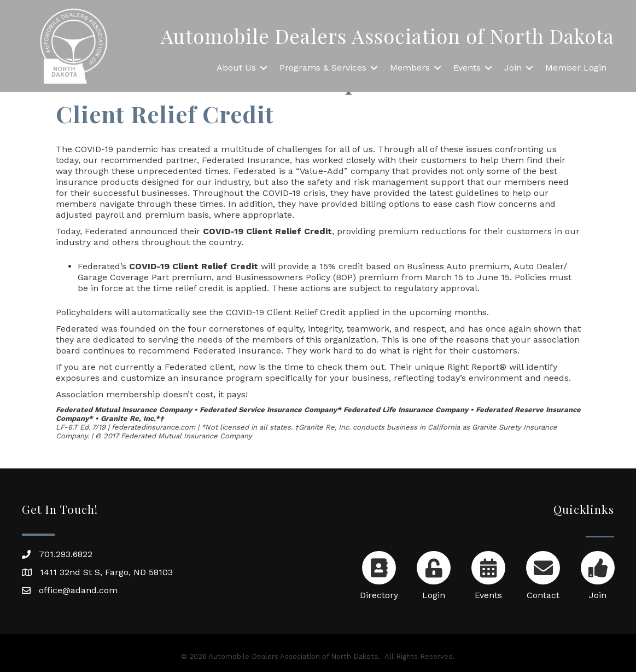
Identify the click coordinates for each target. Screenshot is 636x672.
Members (410, 68)
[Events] (488, 573)
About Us (236, 68)
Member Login (576, 68)
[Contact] (543, 573)
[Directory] (379, 573)
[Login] (433, 573)
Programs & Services (323, 68)
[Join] (597, 573)
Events (467, 68)
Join (513, 68)
